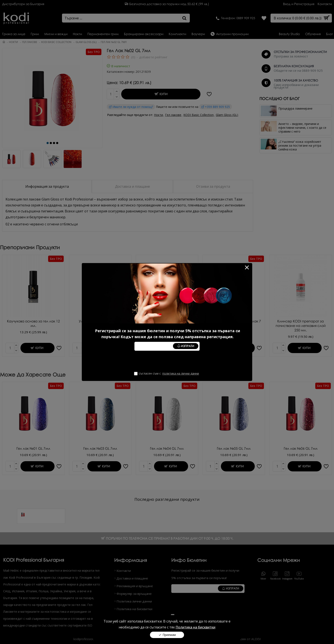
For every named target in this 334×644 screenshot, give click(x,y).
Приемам (169, 633)
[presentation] (167, 361)
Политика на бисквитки (195, 625)
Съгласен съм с (167, 373)
